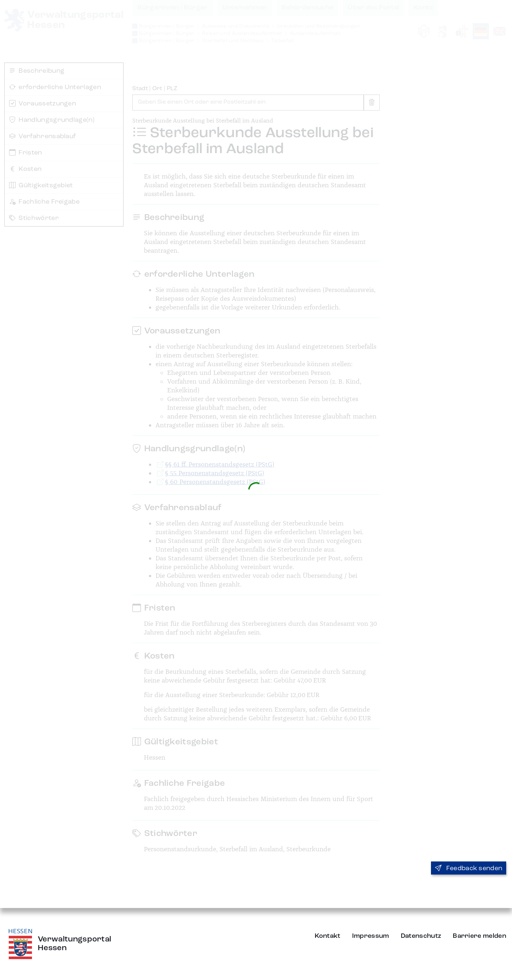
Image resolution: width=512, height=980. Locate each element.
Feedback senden (469, 868)
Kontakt (328, 936)
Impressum (371, 936)
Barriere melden (479, 936)
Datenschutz (421, 936)
